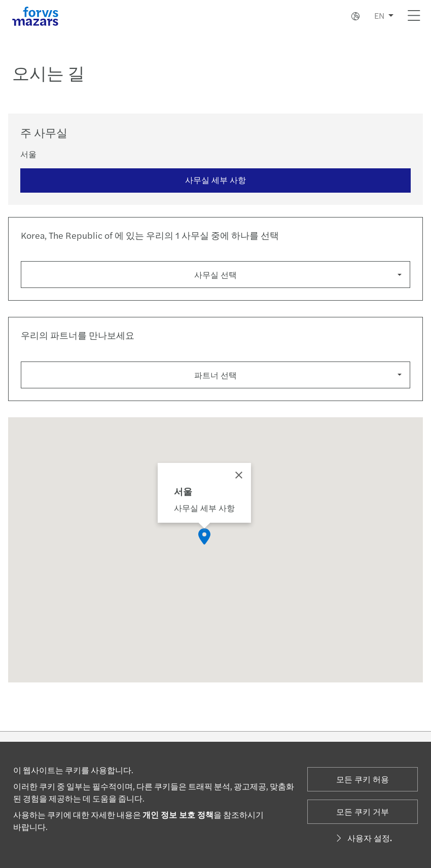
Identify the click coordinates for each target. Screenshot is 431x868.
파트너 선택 (215, 375)
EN (379, 15)
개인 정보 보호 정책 (178, 815)
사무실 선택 (215, 275)
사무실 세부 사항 (215, 180)
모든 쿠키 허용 (363, 779)
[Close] (239, 477)
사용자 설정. (363, 838)
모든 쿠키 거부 (363, 811)
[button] (204, 538)
